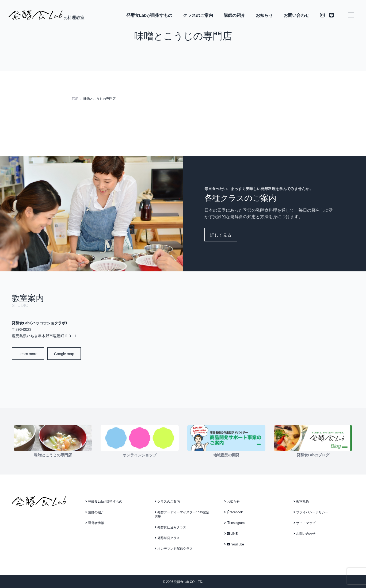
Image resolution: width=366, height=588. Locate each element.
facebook (234, 512)
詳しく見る (221, 235)
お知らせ (264, 15)
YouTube (234, 544)
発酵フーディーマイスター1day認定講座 (182, 514)
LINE (231, 533)
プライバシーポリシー (311, 512)
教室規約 (301, 501)
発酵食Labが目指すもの (149, 15)
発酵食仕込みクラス (170, 527)
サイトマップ (304, 523)
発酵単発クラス (167, 538)
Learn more (28, 354)
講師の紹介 (234, 15)
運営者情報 (95, 523)
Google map (64, 354)
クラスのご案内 (198, 15)
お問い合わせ (296, 15)
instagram (235, 523)
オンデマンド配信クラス (174, 548)
